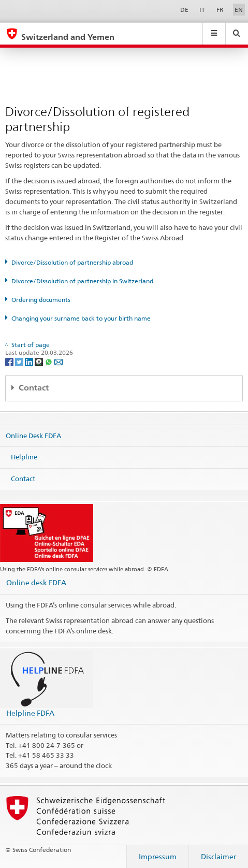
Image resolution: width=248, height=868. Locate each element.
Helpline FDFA (30, 713)
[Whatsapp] (49, 361)
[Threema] (40, 361)
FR (220, 10)
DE (184, 10)
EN (239, 10)
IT (202, 10)
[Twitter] (20, 361)
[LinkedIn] (30, 361)
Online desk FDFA (36, 582)
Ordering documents (41, 300)
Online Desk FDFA (33, 435)
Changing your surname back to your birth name (81, 318)
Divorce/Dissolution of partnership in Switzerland (82, 281)
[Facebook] (10, 361)
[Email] (59, 361)
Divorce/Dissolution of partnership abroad (72, 262)
